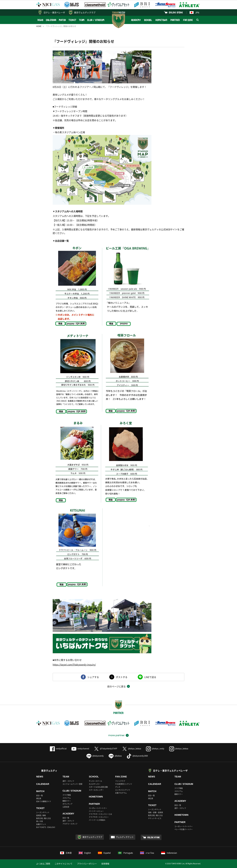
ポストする (122, 677)
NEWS (40, 20)
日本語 (66, 853)
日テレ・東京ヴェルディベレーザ (170, 771)
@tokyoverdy (95, 756)
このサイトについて (64, 864)
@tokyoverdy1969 (137, 756)
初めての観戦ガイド (44, 801)
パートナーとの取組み (97, 820)
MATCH (63, 20)
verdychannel (80, 749)
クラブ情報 (67, 795)
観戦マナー (67, 801)
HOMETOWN (161, 20)
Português (125, 853)
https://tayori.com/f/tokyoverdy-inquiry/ (74, 664)
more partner (116, 735)
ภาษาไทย (147, 853)
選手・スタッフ (68, 781)
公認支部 (66, 807)
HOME (39, 26)
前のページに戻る (117, 686)
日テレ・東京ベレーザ (54, 12)
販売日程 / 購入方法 (43, 818)
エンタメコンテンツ (123, 790)
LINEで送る (150, 677)
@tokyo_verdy (155, 749)
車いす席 (39, 821)
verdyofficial (58, 749)
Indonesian (169, 853)
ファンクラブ (120, 781)
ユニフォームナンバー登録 (72, 784)
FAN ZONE (188, 20)
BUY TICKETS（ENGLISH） (46, 827)
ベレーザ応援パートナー (184, 829)
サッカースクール (95, 781)
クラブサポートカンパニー (99, 817)
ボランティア (67, 804)
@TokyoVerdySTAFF (106, 749)
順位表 (39, 798)
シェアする (93, 677)
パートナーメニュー (96, 811)
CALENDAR (51, 20)
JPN (194, 12)
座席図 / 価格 (41, 815)
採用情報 (105, 864)
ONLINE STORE (176, 12)
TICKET (72, 20)
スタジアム (67, 798)
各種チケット (41, 824)
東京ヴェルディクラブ (85, 12)
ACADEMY (136, 20)
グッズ (118, 787)
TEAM (82, 20)
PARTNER (175, 20)
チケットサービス (155, 818)
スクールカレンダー (96, 790)
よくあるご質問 (43, 864)
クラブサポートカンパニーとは (100, 814)
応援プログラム (121, 793)
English (85, 853)
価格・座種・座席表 (156, 812)
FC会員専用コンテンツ (124, 784)
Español (104, 853)
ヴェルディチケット (125, 837)
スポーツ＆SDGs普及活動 (98, 787)
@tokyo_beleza (132, 749)
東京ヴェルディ (49, 771)
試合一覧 (39, 795)
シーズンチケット (43, 812)
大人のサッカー (95, 784)
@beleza (115, 756)
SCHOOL (148, 20)
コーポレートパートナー (98, 808)
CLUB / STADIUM (96, 20)
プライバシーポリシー (87, 864)
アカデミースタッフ (70, 824)
